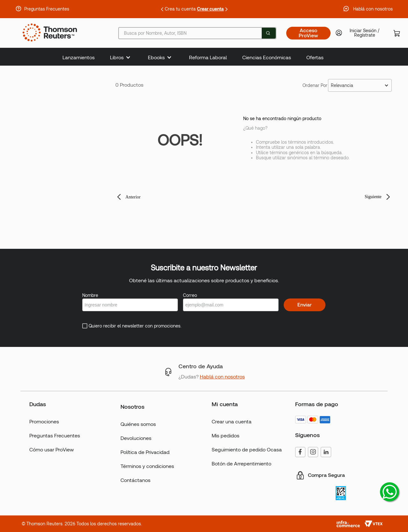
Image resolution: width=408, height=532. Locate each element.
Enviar (305, 305)
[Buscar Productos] (268, 33)
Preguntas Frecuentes (47, 9)
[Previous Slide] (162, 9)
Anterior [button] (133, 197)
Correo (190, 295)
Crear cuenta (210, 9)
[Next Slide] (226, 9)
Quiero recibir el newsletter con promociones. (135, 326)
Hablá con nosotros (373, 9)
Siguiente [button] (373, 197)
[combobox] (197, 33)
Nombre (90, 295)
